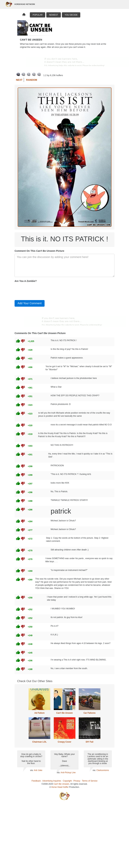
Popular (38, 15)
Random (32, 80)
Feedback (36, 781)
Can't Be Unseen (65, 713)
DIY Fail (89, 742)
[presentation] (41, 291)
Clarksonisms (103, 770)
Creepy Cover (64, 742)
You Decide (71, 15)
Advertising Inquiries (52, 781)
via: (32, 770)
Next (19, 80)
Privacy (77, 781)
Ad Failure (39, 713)
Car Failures (90, 713)
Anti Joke (38, 770)
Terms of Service (90, 781)
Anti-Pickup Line (68, 773)
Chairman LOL (39, 742)
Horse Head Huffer (60, 787)
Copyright (67, 781)
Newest (53, 15)
